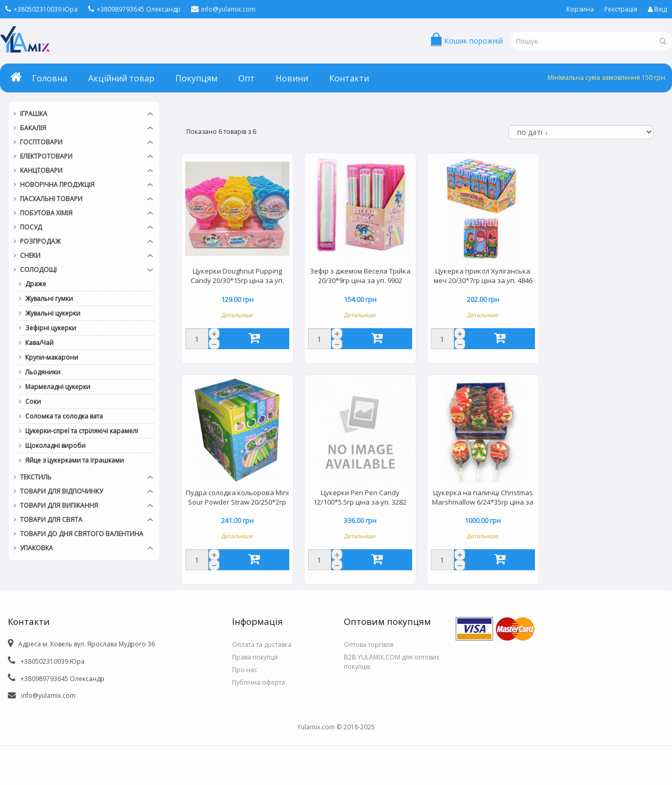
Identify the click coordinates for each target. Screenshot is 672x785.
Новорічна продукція (57, 185)
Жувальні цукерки (53, 313)
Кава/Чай (39, 343)
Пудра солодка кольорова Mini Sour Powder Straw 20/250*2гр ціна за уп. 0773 (237, 498)
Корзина (580, 9)
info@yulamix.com (223, 9)
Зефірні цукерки (51, 328)
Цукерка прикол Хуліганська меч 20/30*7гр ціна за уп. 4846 (483, 276)
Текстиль (36, 477)
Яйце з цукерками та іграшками (75, 460)
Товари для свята (51, 520)
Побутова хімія (46, 213)
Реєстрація (621, 9)
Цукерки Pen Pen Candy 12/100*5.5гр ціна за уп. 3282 (360, 497)
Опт (246, 78)
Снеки (30, 255)
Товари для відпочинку (61, 491)
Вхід (657, 9)
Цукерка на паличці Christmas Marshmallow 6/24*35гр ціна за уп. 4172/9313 (483, 498)
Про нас (245, 670)
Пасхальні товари (51, 199)
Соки (33, 401)
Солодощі (38, 270)
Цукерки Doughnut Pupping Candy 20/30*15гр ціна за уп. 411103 (237, 277)
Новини (292, 78)
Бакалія (33, 128)
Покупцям (196, 78)
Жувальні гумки (49, 299)
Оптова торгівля (369, 645)
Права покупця (255, 657)
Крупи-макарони (52, 357)
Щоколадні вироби (55, 446)
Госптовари (41, 142)
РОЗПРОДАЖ (40, 241)
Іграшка (34, 114)
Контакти (349, 78)
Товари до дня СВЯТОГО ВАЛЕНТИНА (82, 534)
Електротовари (46, 156)
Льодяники (43, 372)
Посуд (31, 227)
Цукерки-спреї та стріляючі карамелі (82, 431)
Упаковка (36, 548)
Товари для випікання (59, 505)
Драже (36, 284)
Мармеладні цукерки (58, 387)
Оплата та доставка (262, 645)
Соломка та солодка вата (64, 416)
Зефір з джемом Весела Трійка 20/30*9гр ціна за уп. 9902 (360, 276)
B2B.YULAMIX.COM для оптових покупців (392, 662)
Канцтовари (41, 170)
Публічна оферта (259, 682)
